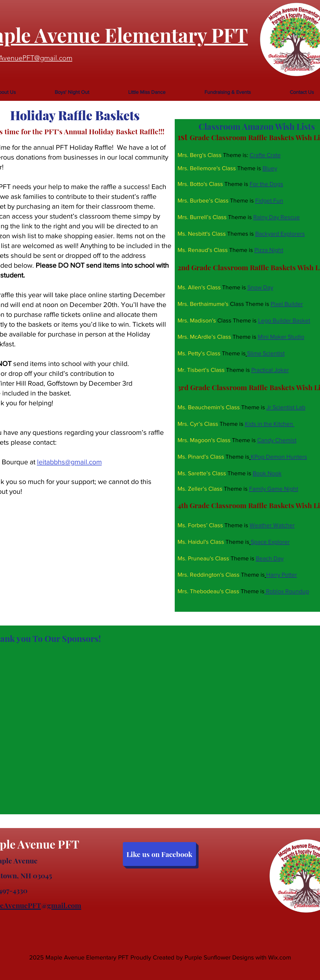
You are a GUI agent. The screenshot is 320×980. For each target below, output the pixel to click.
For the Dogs (266, 184)
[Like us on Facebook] (159, 854)
